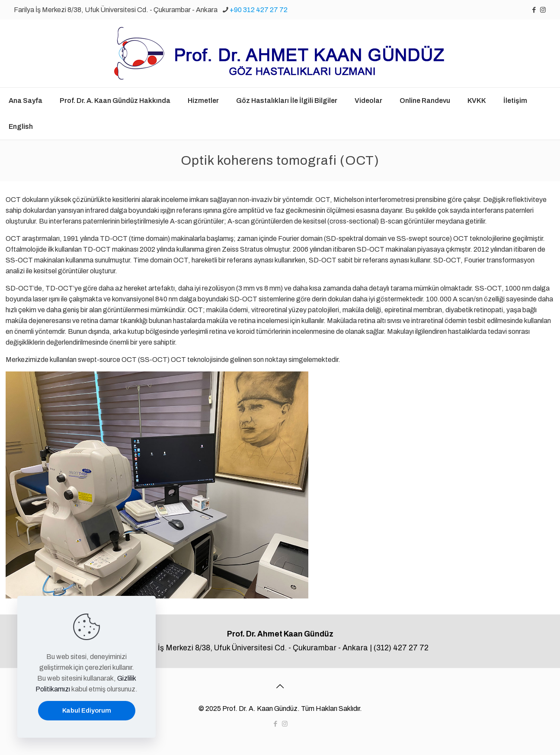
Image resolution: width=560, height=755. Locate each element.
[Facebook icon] (534, 10)
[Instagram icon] (543, 10)
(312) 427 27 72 (401, 648)
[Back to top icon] (280, 686)
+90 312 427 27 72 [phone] (259, 10)
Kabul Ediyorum (87, 710)
